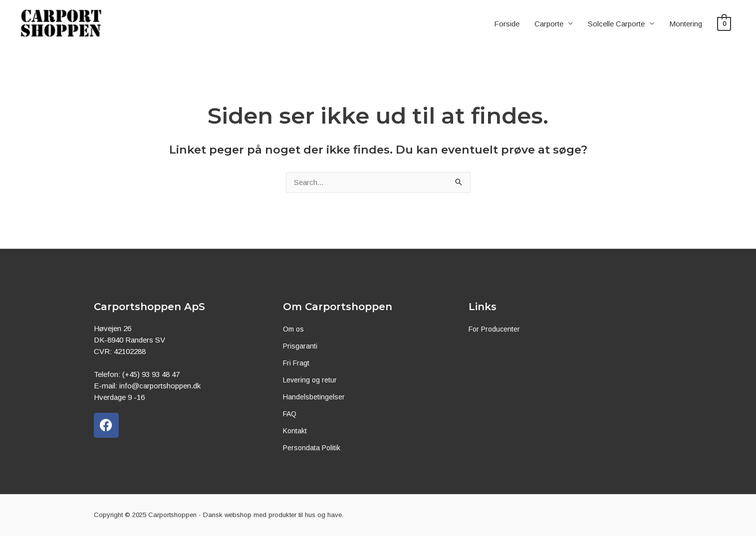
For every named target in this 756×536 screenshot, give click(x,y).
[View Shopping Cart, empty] (724, 25)
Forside (507, 25)
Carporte (549, 25)
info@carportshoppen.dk (160, 386)
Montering (686, 25)
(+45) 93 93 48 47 (151, 374)
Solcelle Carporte (617, 25)
